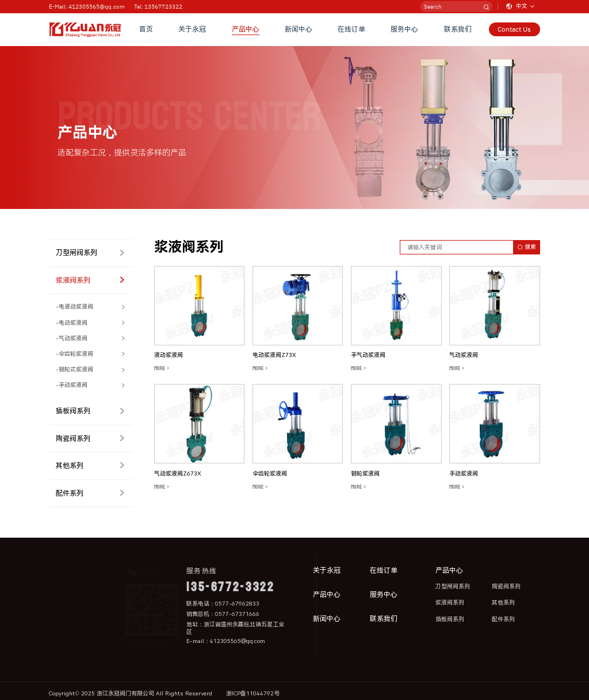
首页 (146, 29)
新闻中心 (299, 29)
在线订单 (351, 29)
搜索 (527, 247)
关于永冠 (192, 29)
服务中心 (404, 29)
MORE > (162, 368)
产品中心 (246, 29)
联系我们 (458, 29)
